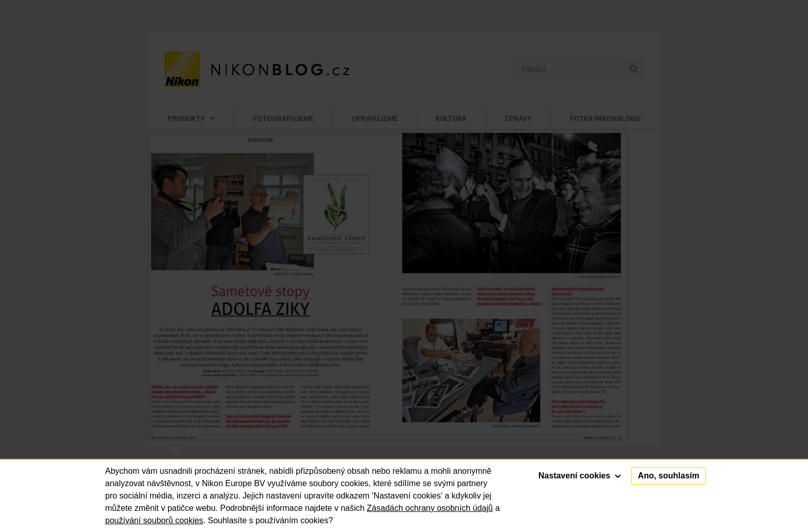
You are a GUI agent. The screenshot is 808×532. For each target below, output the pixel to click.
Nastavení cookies (580, 476)
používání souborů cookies (154, 520)
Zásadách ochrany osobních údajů (430, 508)
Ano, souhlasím (669, 476)
